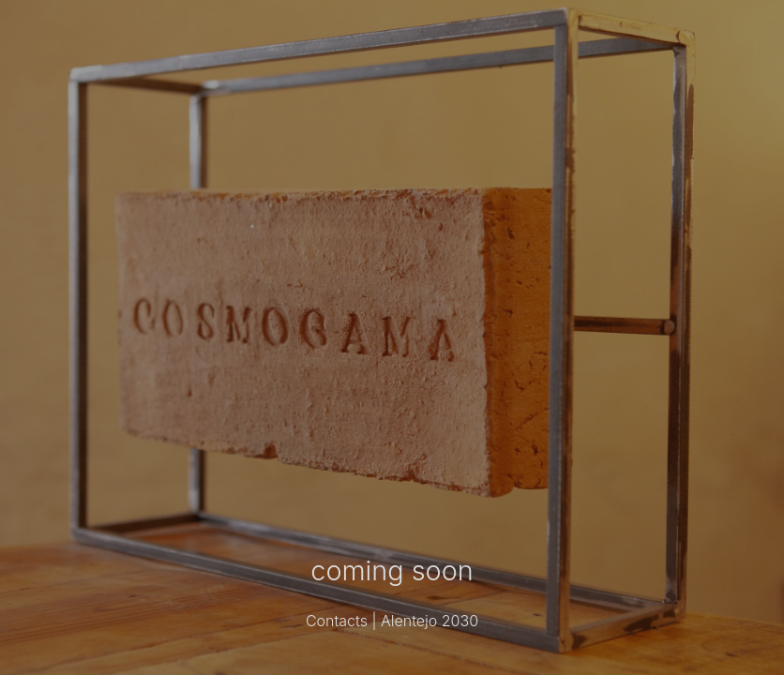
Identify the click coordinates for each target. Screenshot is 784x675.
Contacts (337, 621)
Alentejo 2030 (430, 621)
